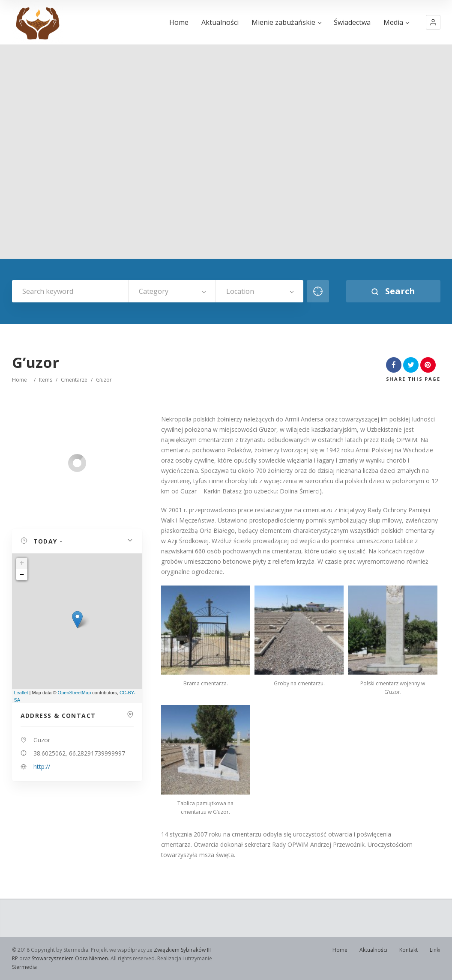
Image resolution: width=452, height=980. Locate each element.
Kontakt (409, 950)
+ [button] (22, 563)
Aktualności (220, 22)
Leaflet (21, 693)
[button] (433, 22)
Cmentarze (74, 380)
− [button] (22, 575)
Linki (435, 950)
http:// (42, 766)
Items (46, 380)
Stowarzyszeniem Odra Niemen (70, 958)
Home (179, 22)
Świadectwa (352, 22)
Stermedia (24, 967)
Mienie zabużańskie (286, 22)
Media (396, 22)
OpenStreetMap (75, 693)
